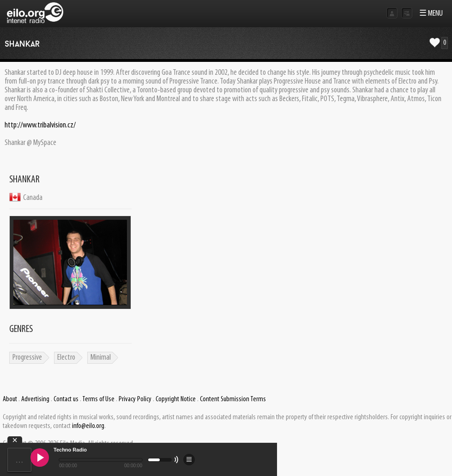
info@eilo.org (88, 426)
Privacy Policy (135, 399)
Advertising (35, 399)
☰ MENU (431, 14)
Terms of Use (98, 399)
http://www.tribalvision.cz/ (40, 125)
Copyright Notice (176, 399)
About (10, 399)
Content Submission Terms (233, 399)
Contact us (66, 399)
